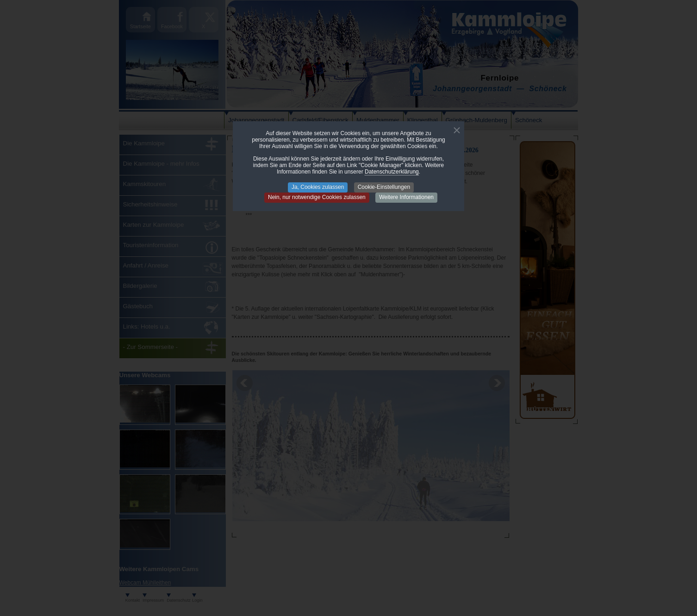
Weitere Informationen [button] (406, 197)
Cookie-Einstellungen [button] (384, 187)
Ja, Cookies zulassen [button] (318, 187)
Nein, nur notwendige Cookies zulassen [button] (317, 197)
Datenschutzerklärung (392, 172)
